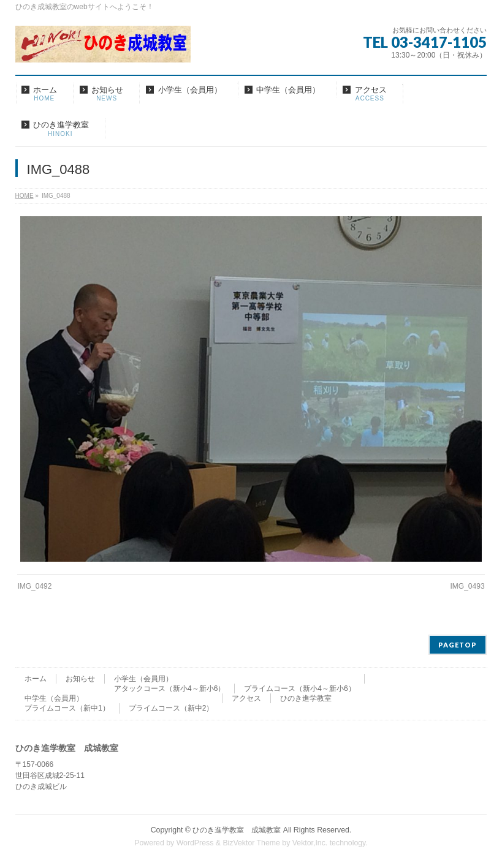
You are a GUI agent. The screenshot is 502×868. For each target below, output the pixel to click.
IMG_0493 (468, 586)
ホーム (36, 679)
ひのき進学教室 (306, 698)
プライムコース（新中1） (67, 708)
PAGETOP (458, 645)
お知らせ (80, 679)
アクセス (246, 698)
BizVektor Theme (251, 843)
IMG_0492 (34, 586)
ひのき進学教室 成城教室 (237, 830)
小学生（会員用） (143, 679)
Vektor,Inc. (310, 843)
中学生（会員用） (54, 698)
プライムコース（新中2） (171, 708)
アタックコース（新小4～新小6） (169, 689)
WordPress (195, 843)
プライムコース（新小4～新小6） (299, 689)
